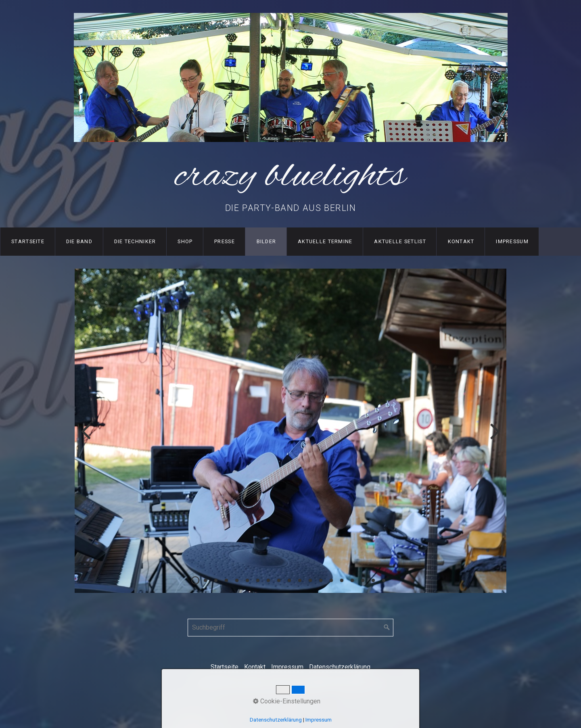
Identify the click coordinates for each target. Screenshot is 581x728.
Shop (185, 241)
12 (310, 580)
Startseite (28, 241)
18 (373, 580)
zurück (87, 437)
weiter (494, 437)
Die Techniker (135, 241)
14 (331, 580)
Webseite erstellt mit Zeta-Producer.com (326, 683)
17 (363, 580)
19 (384, 580)
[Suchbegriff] (290, 628)
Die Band (79, 241)
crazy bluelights (290, 176)
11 (300, 580)
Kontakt (461, 241)
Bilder (266, 241)
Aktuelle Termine (325, 241)
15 (342, 580)
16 (352, 580)
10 (289, 580)
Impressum (512, 241)
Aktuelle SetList (400, 241)
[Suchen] (387, 628)
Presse (225, 241)
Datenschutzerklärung (340, 667)
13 (321, 580)
